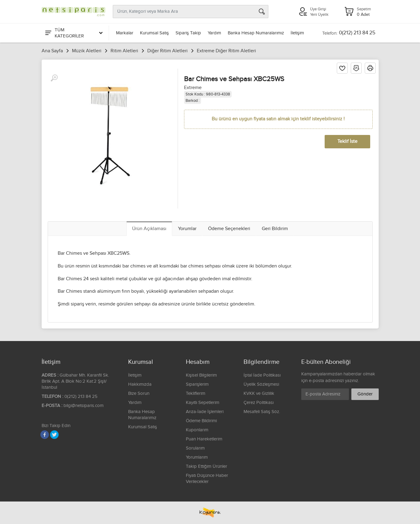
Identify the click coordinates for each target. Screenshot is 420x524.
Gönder (365, 394)
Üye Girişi (318, 9)
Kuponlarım (197, 430)
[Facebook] (45, 435)
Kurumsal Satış (154, 33)
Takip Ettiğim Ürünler (207, 466)
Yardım (214, 33)
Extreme (193, 88)
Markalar (125, 33)
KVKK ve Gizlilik (259, 393)
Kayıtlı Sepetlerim (203, 403)
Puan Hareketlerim (204, 439)
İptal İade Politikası (262, 375)
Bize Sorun (139, 393)
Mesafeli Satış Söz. (262, 412)
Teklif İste (347, 141)
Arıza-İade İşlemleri (205, 412)
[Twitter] (54, 435)
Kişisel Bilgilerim (201, 375)
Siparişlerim (197, 384)
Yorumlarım (197, 457)
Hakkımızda (140, 384)
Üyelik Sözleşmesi (261, 384)
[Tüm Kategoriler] (73, 33)
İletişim (297, 33)
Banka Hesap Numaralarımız (256, 33)
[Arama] (262, 12)
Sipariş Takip (188, 33)
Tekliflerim (196, 393)
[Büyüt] (54, 78)
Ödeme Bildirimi (201, 421)
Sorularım (195, 448)
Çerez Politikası (259, 403)
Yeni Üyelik (319, 15)
